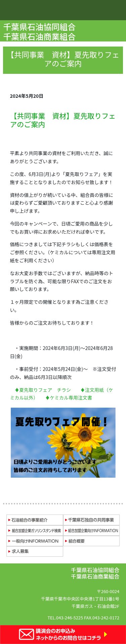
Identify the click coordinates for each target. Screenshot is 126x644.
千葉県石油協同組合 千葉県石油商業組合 (40, 31)
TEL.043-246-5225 (65, 618)
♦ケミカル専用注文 (66, 398)
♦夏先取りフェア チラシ (43, 390)
